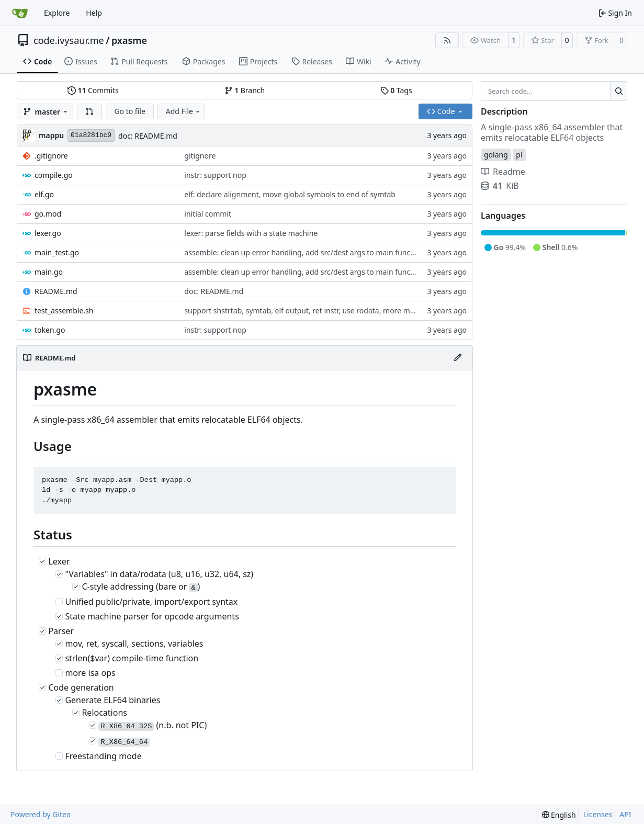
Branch (245, 90)
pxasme (129, 40)
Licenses (598, 814)
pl (519, 155)
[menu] (559, 815)
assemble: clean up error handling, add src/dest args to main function (304, 252)
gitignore (200, 156)
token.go (50, 330)
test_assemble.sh (64, 311)
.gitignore (51, 156)
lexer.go (48, 233)
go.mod (48, 214)
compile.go (54, 175)
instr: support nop (215, 175)
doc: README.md (148, 136)
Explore (57, 13)
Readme (503, 172)
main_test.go (57, 252)
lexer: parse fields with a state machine (251, 233)
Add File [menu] (184, 111)
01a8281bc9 (91, 135)
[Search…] (619, 91)
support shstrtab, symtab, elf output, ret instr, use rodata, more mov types (311, 311)
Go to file (129, 111)
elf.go (44, 194)
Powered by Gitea (41, 814)
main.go (49, 272)
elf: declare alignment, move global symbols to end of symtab (290, 194)
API (625, 814)
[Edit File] (458, 358)
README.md (56, 291)
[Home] (20, 13)
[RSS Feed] (447, 40)
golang (496, 155)
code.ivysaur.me (69, 40)
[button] (89, 111)
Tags (396, 90)
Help (94, 13)
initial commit (208, 214)
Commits (93, 90)
